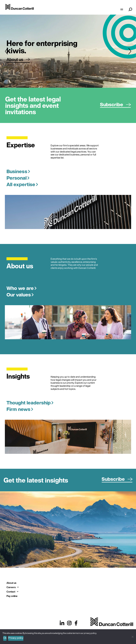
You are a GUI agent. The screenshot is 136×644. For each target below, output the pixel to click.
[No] (132, 636)
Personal (18, 178)
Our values (20, 295)
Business (18, 171)
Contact (12, 592)
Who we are (22, 288)
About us (11, 583)
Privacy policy (16, 638)
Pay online (12, 596)
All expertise (22, 184)
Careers (13, 587)
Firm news (20, 409)
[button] (6, 51)
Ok (5, 638)
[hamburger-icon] (122, 10)
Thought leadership (30, 403)
